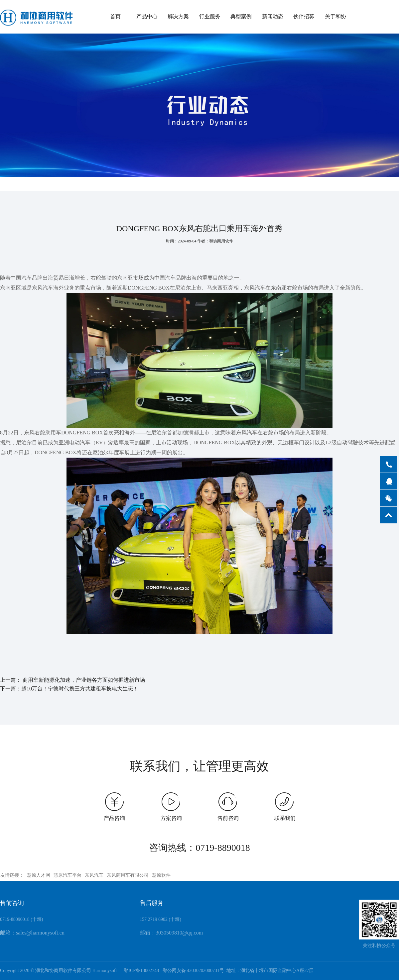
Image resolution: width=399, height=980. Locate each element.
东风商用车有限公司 (128, 875)
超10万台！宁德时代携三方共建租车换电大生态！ (80, 689)
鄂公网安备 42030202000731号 (194, 971)
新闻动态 (273, 16)
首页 (115, 16)
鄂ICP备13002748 (140, 971)
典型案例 (241, 16)
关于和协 (335, 16)
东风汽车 (94, 875)
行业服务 (210, 16)
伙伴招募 (304, 16)
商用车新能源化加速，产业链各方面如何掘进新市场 (84, 680)
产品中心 (147, 16)
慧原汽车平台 (67, 875)
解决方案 (178, 16)
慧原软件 (161, 875)
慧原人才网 (39, 875)
